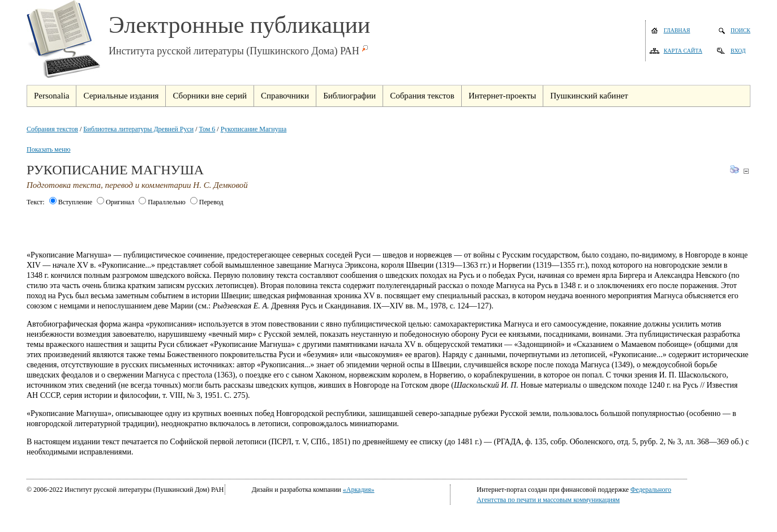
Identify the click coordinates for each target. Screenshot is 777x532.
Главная (677, 30)
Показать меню (48, 149)
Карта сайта (683, 51)
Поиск (740, 30)
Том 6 (207, 129)
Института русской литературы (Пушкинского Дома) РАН (234, 51)
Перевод (207, 202)
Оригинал (115, 202)
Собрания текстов (52, 129)
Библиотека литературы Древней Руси (138, 129)
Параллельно (162, 202)
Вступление (71, 202)
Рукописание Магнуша (254, 129)
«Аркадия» (359, 490)
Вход (738, 51)
